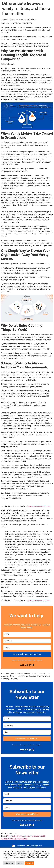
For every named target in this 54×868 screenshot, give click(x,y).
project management (33, 836)
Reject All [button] (20, 863)
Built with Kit (27, 665)
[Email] (27, 634)
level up (21, 836)
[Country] (27, 648)
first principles (12, 836)
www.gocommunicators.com (39, 506)
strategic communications (18, 839)
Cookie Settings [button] (9, 863)
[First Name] (27, 641)
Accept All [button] (29, 863)
